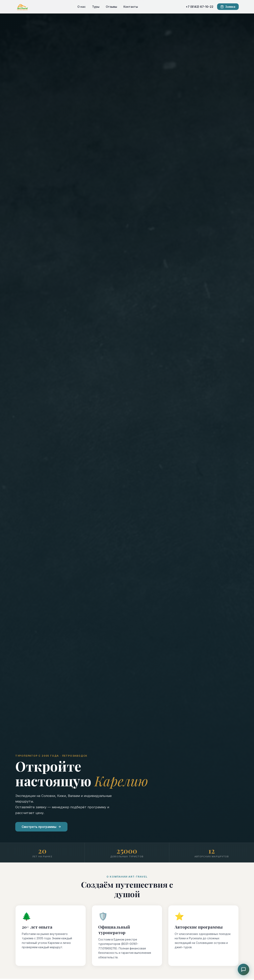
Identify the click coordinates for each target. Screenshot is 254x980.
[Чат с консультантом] (243, 969)
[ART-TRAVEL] (22, 7)
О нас (82, 7)
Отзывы (111, 7)
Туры (96, 7)
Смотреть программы (41, 827)
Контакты (131, 7)
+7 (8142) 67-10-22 (200, 7)
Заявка (228, 7)
